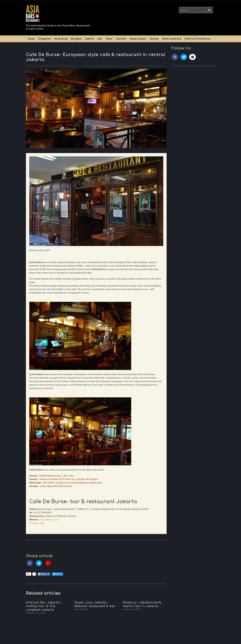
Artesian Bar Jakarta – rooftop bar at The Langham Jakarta (44, 606)
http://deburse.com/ (50, 519)
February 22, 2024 (36, 613)
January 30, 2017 (132, 609)
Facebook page (37, 523)
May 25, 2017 (81, 609)
